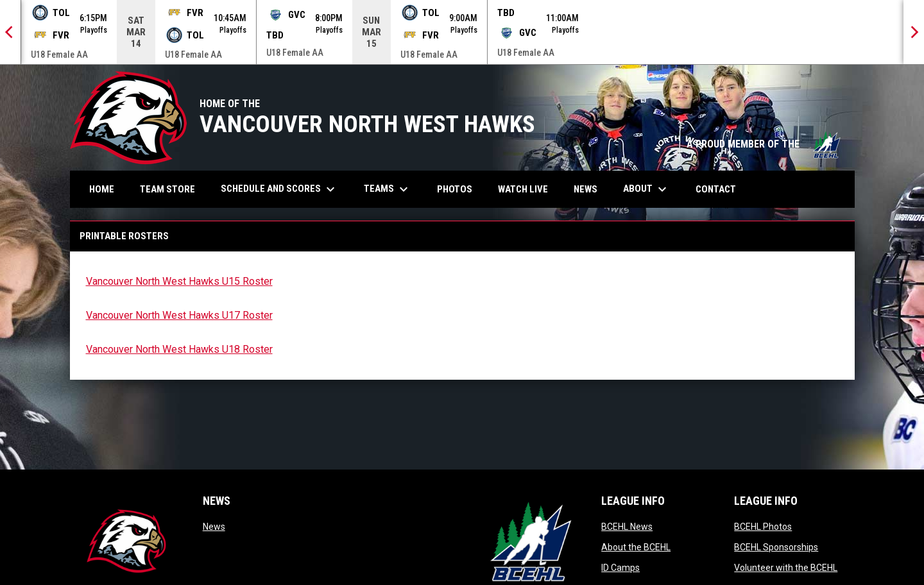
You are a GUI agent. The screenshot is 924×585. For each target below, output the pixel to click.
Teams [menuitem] (388, 189)
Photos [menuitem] (459, 189)
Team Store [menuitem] (172, 189)
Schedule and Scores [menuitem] (279, 189)
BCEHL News (627, 527)
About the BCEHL (636, 547)
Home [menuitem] (102, 189)
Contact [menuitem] (716, 189)
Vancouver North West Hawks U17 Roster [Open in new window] (179, 315)
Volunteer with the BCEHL (786, 568)
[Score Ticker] (462, 32)
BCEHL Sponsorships (776, 547)
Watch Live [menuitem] (528, 189)
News (214, 527)
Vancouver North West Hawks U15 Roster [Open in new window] (179, 281)
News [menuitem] (586, 189)
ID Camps (620, 568)
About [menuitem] (646, 189)
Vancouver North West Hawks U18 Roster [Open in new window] (179, 349)
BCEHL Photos (763, 527)
